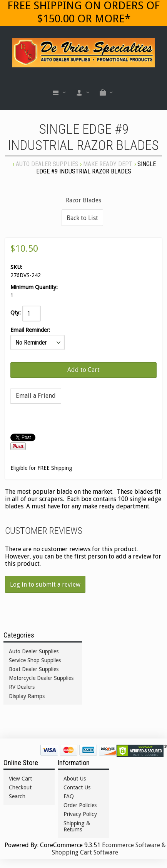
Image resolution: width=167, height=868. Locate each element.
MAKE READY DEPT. (108, 164)
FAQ (69, 796)
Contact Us (77, 787)
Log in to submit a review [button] (45, 585)
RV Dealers (22, 687)
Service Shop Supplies (35, 660)
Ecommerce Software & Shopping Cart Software (109, 849)
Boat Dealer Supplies (34, 669)
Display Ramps (27, 696)
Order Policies (80, 805)
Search (17, 796)
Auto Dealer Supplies (47, 164)
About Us (75, 779)
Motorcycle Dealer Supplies (41, 678)
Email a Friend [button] (36, 396)
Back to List (82, 218)
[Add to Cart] (83, 370)
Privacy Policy (80, 814)
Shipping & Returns (77, 826)
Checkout (20, 787)
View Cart (20, 779)
